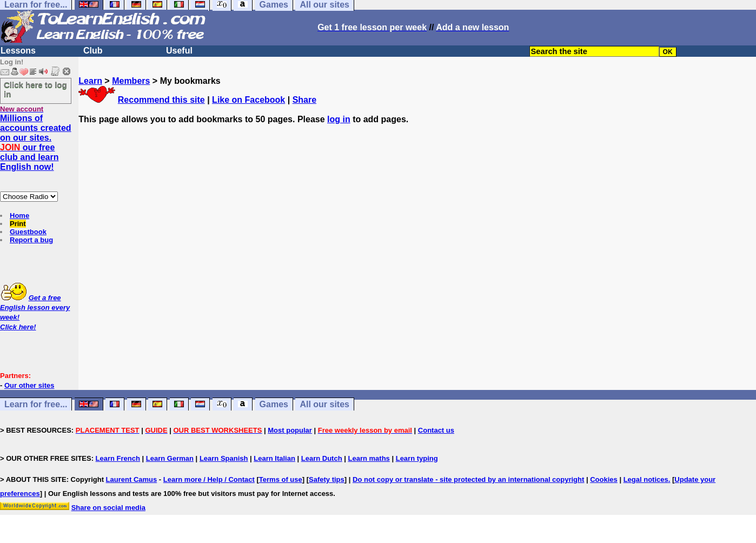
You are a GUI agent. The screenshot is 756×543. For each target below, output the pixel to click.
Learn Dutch (322, 458)
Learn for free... (36, 404)
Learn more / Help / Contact (209, 479)
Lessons (18, 51)
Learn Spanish (224, 458)
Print (18, 224)
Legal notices (646, 479)
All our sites (324, 404)
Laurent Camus (132, 479)
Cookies (604, 479)
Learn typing (417, 458)
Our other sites (29, 385)
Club (93, 51)
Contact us (436, 430)
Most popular (290, 430)
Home (19, 216)
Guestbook (28, 232)
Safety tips (327, 479)
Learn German (170, 458)
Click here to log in (35, 89)
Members (131, 81)
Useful (179, 51)
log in (339, 119)
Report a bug (31, 240)
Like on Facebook (248, 100)
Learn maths (369, 458)
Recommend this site (161, 100)
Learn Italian (274, 458)
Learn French (118, 458)
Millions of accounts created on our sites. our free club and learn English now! (36, 143)
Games (274, 404)
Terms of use (281, 479)
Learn (90, 81)
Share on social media (108, 508)
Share (304, 100)
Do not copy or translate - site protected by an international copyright (468, 479)
